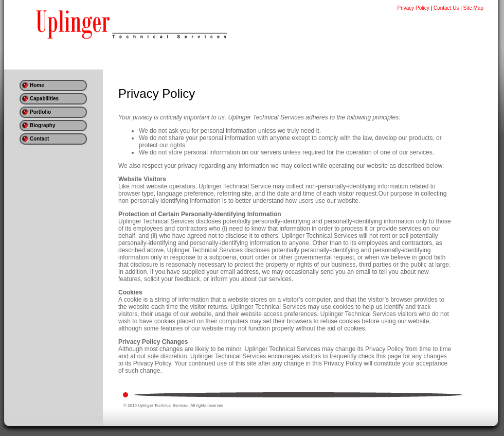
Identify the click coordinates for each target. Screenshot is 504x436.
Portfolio (40, 112)
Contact (39, 139)
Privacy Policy (413, 8)
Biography (42, 125)
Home (37, 85)
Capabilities (44, 99)
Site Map (473, 8)
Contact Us (446, 8)
